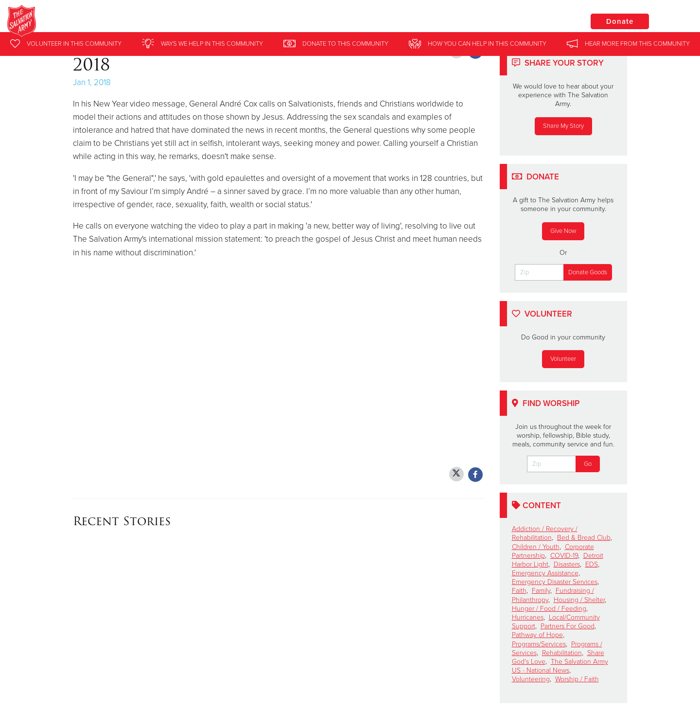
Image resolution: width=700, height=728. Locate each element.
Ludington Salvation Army (168, 22)
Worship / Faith (577, 679)
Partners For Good (568, 626)
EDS (592, 564)
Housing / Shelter (579, 600)
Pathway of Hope (537, 635)
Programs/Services (539, 644)
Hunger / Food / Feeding (549, 609)
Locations (546, 21)
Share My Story (563, 126)
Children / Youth (536, 547)
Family (541, 591)
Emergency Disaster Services (555, 582)
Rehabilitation (562, 653)
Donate (620, 21)
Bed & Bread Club (584, 538)
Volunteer (563, 359)
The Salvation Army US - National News (560, 666)
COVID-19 (564, 556)
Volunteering (531, 679)
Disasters (567, 564)
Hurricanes (528, 617)
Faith (519, 591)
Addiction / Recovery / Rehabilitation (545, 533)
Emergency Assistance (545, 573)
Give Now (563, 231)
